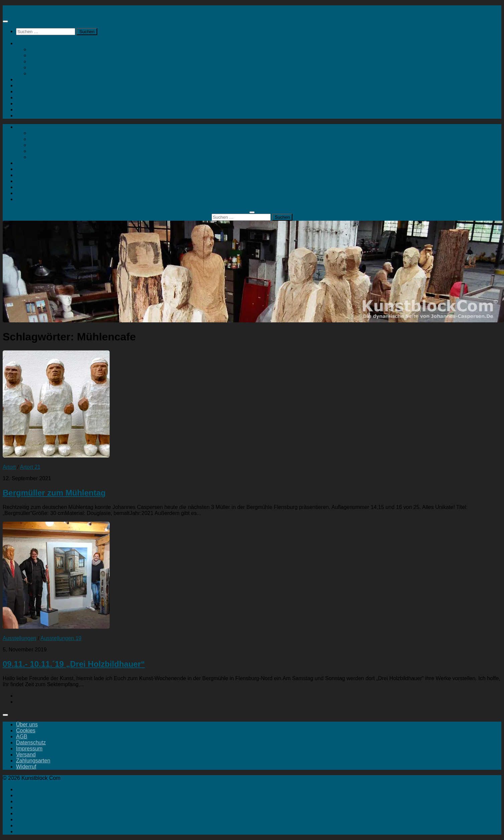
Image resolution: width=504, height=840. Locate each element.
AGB (22, 737)
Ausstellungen (33, 85)
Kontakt (38, 73)
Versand (26, 755)
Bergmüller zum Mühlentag (54, 493)
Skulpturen (42, 49)
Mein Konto (43, 67)
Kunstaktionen (33, 91)
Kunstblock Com (22, 8)
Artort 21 (30, 467)
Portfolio (26, 110)
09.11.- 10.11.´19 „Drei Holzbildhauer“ (74, 664)
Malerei (38, 55)
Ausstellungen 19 (61, 638)
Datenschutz (31, 743)
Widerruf (26, 767)
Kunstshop (29, 43)
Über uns (27, 724)
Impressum (29, 749)
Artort (23, 79)
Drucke (38, 61)
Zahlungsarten (33, 761)
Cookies (26, 730)
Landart (25, 97)
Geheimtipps (31, 103)
